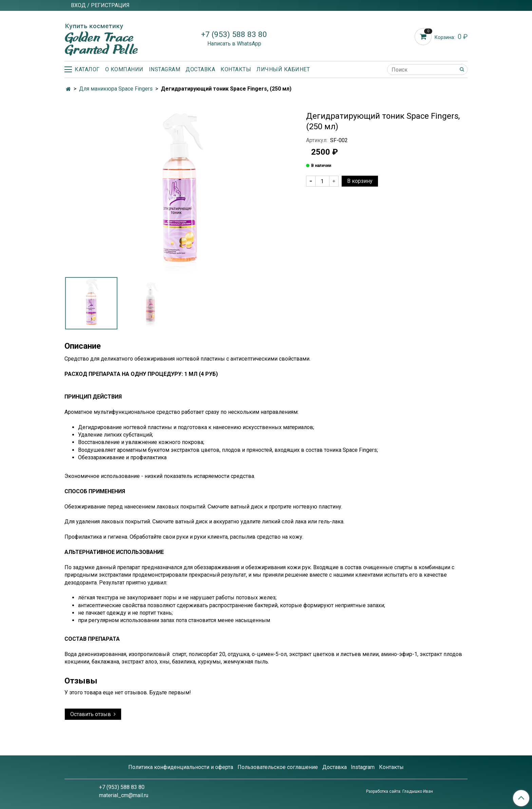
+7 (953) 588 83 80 (234, 34)
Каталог (82, 69)
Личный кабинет (283, 69)
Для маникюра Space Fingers (116, 89)
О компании (124, 69)
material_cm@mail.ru (124, 795)
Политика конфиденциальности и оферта (181, 767)
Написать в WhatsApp (234, 44)
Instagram (165, 69)
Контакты (236, 69)
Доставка (200, 69)
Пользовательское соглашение (278, 767)
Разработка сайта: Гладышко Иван (400, 791)
